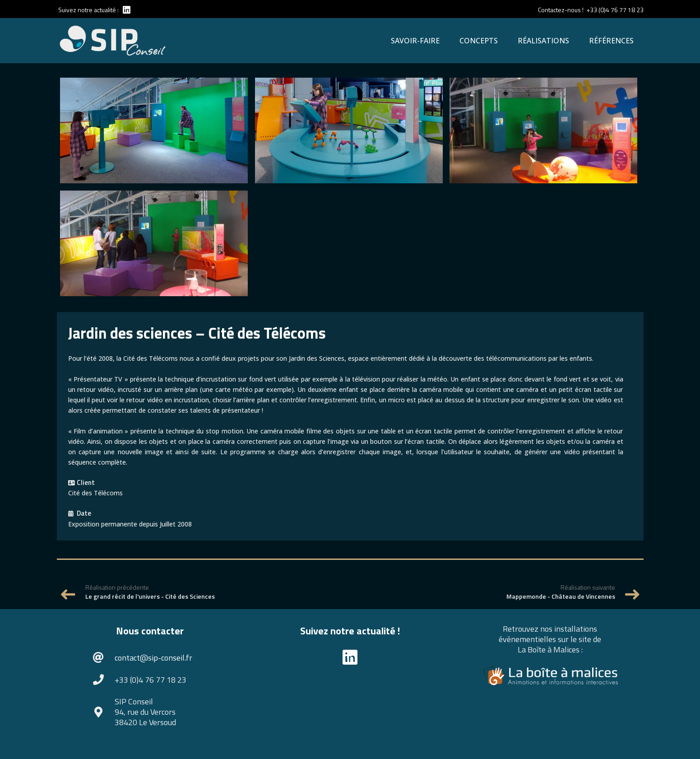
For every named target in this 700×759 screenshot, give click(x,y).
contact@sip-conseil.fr (153, 658)
